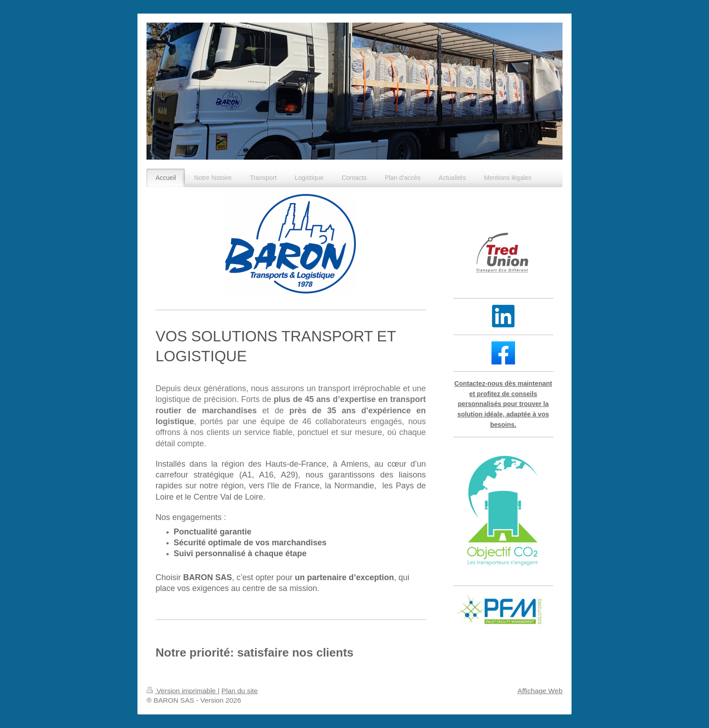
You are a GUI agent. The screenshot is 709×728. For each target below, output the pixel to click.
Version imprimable (182, 691)
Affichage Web (540, 691)
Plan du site (240, 691)
